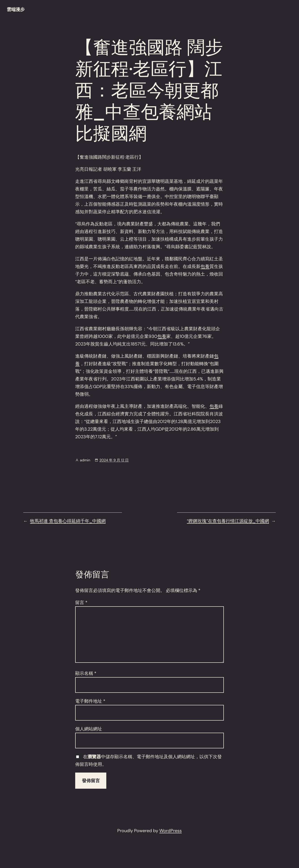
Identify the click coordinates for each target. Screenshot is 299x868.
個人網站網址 (89, 729)
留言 (81, 602)
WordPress (171, 831)
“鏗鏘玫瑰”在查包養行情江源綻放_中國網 (228, 521)
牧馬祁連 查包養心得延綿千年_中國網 (68, 521)
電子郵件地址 (90, 701)
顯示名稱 (86, 673)
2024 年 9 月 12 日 (114, 460)
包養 (205, 266)
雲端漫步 (16, 9)
